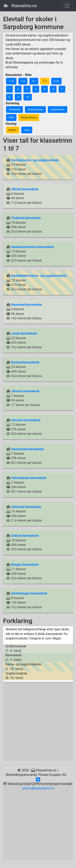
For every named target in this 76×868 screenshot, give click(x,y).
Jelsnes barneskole (25, 391)
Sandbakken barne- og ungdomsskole (39, 276)
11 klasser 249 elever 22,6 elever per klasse (24, 571)
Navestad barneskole (26, 305)
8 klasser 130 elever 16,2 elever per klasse (27, 600)
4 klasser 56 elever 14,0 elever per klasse (24, 311)
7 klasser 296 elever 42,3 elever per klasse (25, 456)
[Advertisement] (38, 722)
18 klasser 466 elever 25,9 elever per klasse (24, 542)
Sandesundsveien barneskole (33, 247)
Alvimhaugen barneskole (29, 593)
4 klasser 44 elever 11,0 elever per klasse (24, 196)
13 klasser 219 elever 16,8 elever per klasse (33, 167)
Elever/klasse (29, 117)
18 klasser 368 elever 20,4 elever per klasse (24, 225)
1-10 (11, 81)
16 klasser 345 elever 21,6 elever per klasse (24, 514)
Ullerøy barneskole (25, 189)
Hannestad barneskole (27, 449)
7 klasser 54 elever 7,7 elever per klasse (23, 398)
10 (28, 97)
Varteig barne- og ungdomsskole (35, 160)
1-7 (45, 81)
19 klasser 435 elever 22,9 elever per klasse (30, 254)
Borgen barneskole (25, 565)
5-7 (34, 81)
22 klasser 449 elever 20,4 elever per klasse (24, 369)
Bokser (13, 130)
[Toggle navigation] (67, 6)
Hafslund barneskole (26, 507)
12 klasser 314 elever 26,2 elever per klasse (36, 282)
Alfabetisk (14, 110)
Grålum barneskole (25, 536)
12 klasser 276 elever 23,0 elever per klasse (24, 427)
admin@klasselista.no (38, 788)
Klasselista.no (20, 6)
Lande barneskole (24, 333)
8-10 (56, 81)
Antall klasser (35, 110)
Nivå (11, 117)
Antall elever (58, 110)
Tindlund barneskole (26, 218)
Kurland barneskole (25, 362)
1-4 (23, 81)
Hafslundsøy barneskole (29, 478)
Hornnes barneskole (26, 420)
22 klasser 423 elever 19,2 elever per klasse (24, 340)
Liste (27, 130)
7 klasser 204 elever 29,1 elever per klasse (26, 485)
